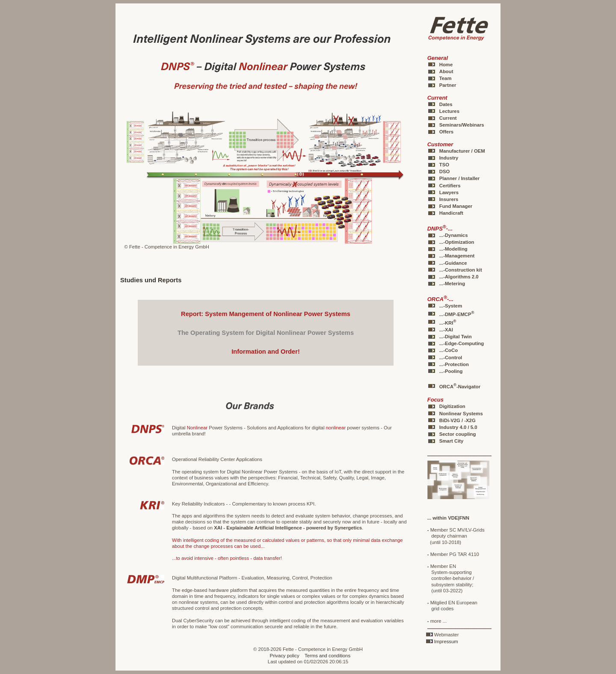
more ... (437, 621)
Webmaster (447, 635)
